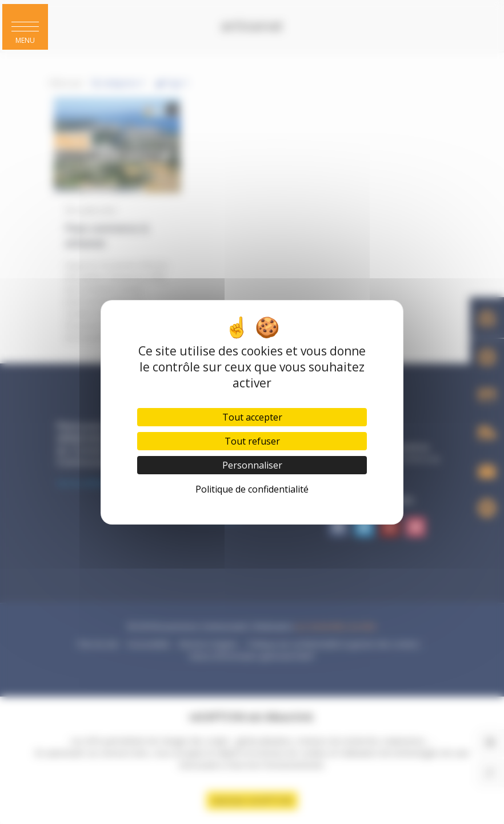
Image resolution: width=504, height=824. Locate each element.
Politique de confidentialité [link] (252, 489)
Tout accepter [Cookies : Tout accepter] (252, 417)
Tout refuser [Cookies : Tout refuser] (252, 441)
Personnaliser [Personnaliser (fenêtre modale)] (252, 465)
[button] (25, 27)
